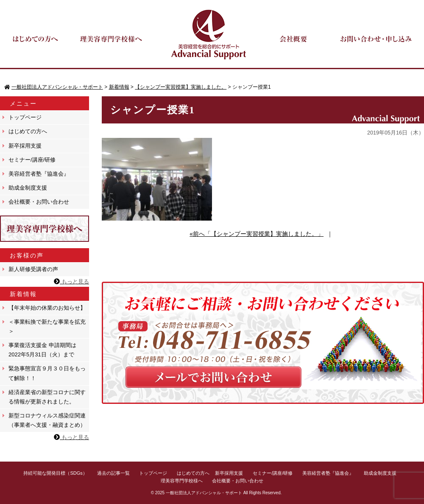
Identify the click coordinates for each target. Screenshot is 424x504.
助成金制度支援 (28, 188)
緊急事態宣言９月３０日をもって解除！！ (47, 373)
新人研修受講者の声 (33, 269)
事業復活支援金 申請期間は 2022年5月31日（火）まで (42, 350)
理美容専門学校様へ (182, 481)
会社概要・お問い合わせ (39, 202)
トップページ (25, 117)
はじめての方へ (28, 131)
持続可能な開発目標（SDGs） (55, 473)
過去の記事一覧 (113, 473)
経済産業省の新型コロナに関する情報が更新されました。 (47, 397)
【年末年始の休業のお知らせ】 (47, 308)
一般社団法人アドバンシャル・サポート (204, 493)
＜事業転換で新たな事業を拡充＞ (47, 326)
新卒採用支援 (25, 146)
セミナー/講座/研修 (32, 160)
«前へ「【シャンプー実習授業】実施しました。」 (257, 234)
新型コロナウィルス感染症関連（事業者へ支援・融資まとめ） (47, 420)
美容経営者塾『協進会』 (39, 174)
